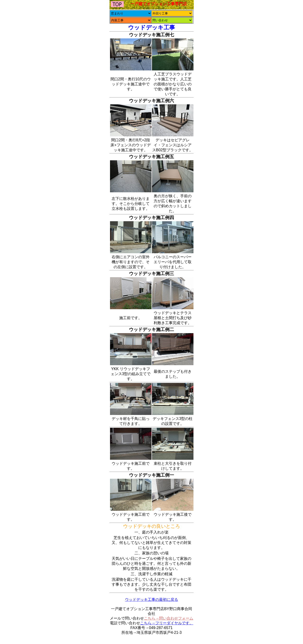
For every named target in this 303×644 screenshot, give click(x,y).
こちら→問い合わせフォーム (169, 618)
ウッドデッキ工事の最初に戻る (151, 600)
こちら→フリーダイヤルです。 (167, 623)
